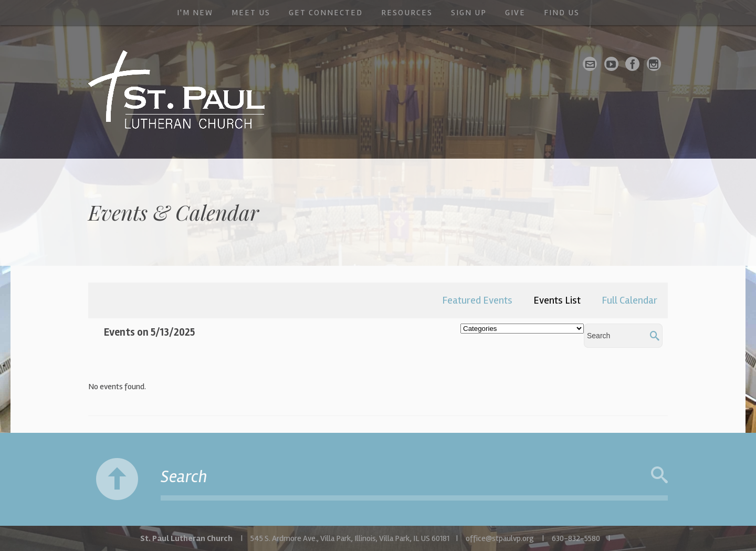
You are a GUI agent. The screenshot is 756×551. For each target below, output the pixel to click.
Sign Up (469, 13)
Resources (407, 13)
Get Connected (326, 13)
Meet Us (251, 13)
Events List (557, 300)
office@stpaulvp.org (500, 538)
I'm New (195, 13)
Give (515, 13)
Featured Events (477, 300)
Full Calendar (629, 300)
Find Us (562, 13)
